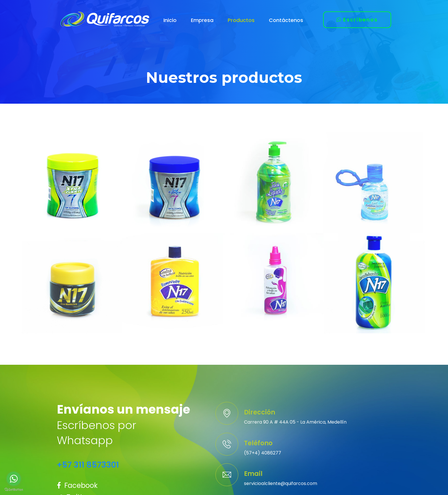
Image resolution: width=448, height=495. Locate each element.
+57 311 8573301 (88, 465)
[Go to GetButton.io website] (14, 489)
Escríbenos (357, 20)
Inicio (170, 20)
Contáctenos (286, 20)
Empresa (202, 20)
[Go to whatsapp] (14, 479)
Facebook (77, 485)
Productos (241, 20)
